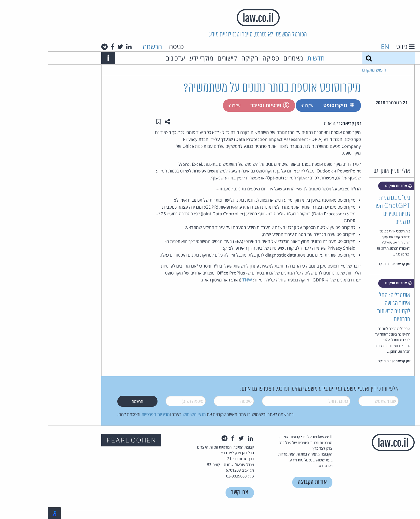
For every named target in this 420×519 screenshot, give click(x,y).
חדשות (268, 58)
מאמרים (245, 58)
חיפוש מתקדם (326, 70)
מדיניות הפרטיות (108, 414)
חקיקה (202, 58)
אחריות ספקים (351, 186)
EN (337, 46)
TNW (199, 280)
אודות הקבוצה (264, 482)
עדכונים (127, 58)
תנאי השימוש (146, 414)
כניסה (128, 46)
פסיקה (223, 58)
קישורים (179, 58)
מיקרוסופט (291, 105)
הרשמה (104, 46)
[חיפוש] (321, 58)
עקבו (259, 106)
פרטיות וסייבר (222, 105)
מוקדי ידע (153, 58)
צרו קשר (192, 493)
